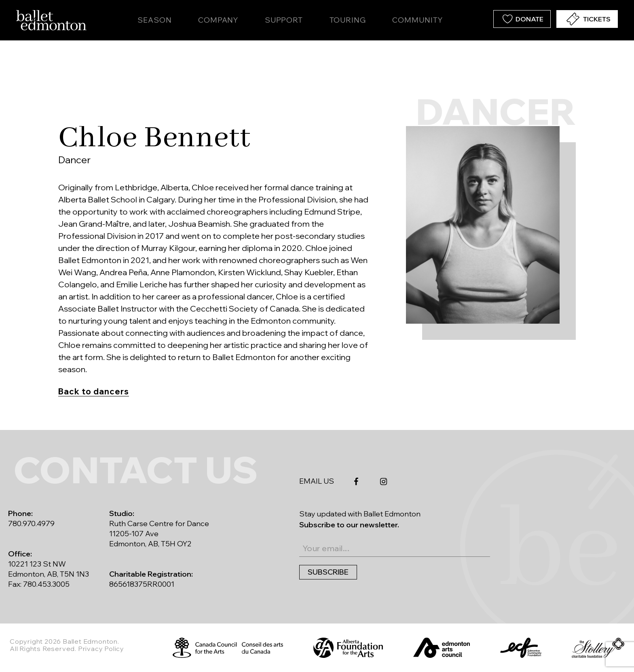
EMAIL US (317, 481)
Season (154, 20)
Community (417, 20)
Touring (348, 20)
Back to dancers (94, 391)
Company (218, 20)
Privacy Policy (101, 649)
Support (284, 20)
